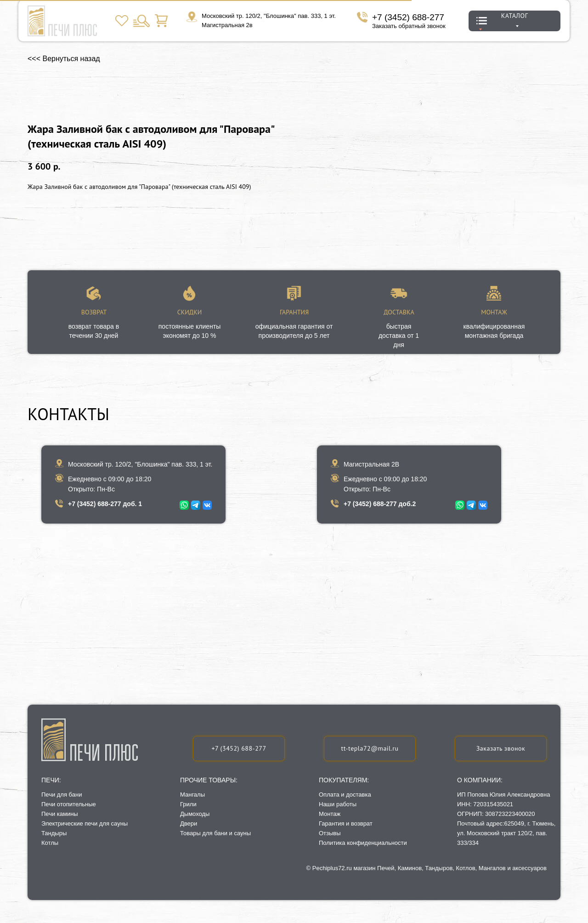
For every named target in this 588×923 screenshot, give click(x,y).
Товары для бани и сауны (215, 833)
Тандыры (54, 833)
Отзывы (330, 833)
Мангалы (192, 795)
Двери (189, 823)
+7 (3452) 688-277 (408, 17)
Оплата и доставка (345, 795)
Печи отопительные (69, 804)
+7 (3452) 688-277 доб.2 (380, 504)
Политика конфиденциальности (363, 843)
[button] (501, 749)
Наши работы (338, 804)
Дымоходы (195, 814)
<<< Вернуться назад (64, 59)
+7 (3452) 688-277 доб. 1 (105, 504)
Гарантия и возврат (346, 823)
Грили (188, 804)
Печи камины (60, 814)
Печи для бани (62, 795)
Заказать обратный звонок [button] (409, 26)
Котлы (50, 843)
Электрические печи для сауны (85, 823)
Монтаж (330, 814)
